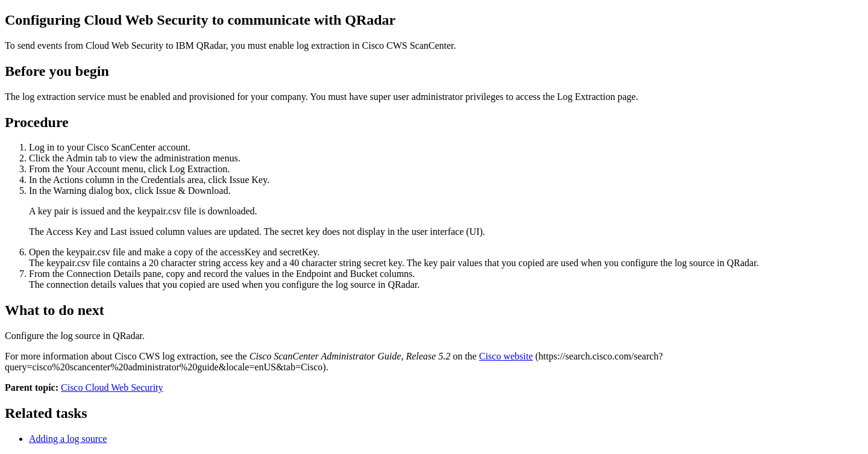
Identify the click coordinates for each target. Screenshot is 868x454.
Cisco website (506, 356)
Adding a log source (68, 439)
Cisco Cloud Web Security (112, 387)
